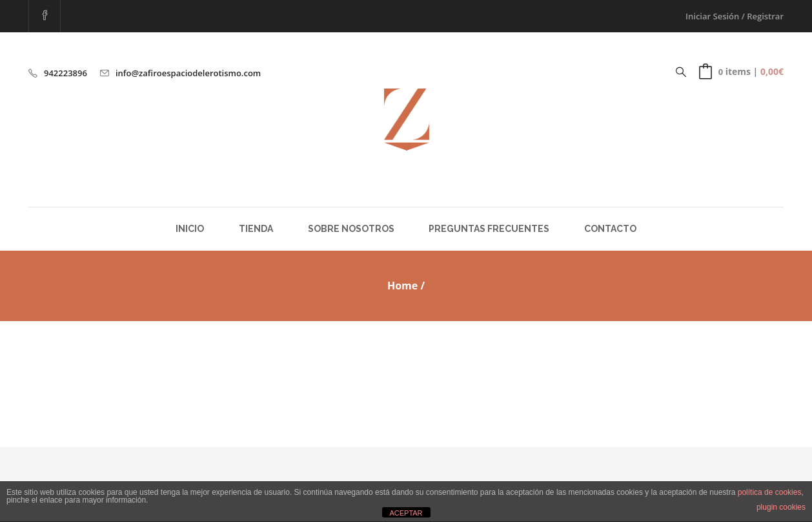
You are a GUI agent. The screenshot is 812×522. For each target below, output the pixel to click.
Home (402, 286)
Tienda (256, 229)
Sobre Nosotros (351, 229)
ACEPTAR (406, 513)
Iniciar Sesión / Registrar (735, 16)
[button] (741, 72)
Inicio (190, 229)
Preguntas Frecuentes (489, 229)
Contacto (610, 229)
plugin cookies (781, 507)
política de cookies (770, 492)
